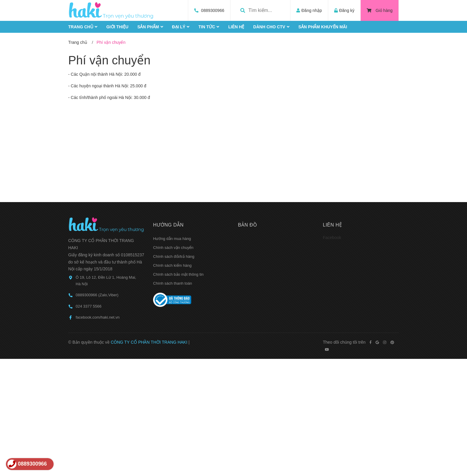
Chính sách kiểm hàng (172, 265)
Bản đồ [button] (247, 225)
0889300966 (213, 10)
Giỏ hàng (380, 10)
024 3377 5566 (89, 306)
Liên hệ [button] (332, 225)
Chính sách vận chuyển (173, 248)
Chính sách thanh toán (173, 283)
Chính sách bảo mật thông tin (178, 274)
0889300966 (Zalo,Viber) (97, 295)
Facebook (332, 238)
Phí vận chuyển (109, 60)
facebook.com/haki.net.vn (98, 317)
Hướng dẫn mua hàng (172, 239)
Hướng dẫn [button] (168, 225)
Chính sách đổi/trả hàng (174, 256)
